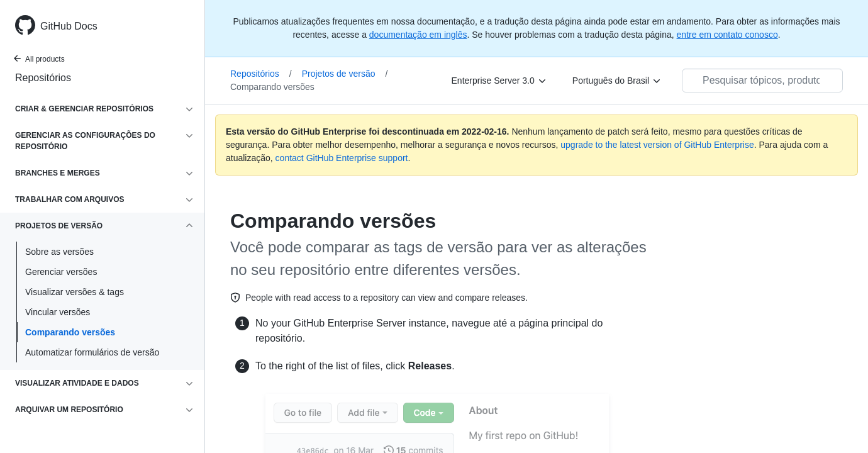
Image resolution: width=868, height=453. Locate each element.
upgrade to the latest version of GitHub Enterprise (657, 145)
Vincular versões (58, 312)
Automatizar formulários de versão (92, 352)
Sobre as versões (59, 252)
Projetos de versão (345, 74)
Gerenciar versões (61, 272)
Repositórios (43, 78)
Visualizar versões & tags (75, 292)
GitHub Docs (69, 26)
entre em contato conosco (727, 35)
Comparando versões (70, 332)
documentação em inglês (418, 35)
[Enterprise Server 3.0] (499, 81)
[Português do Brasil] (617, 81)
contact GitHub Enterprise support (342, 158)
